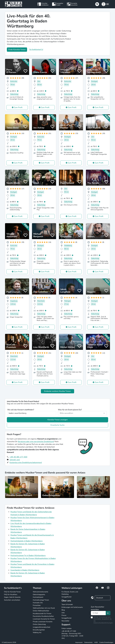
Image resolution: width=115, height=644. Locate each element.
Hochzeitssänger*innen (41, 600)
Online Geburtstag (39, 624)
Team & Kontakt (67, 604)
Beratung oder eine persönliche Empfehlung (36, 442)
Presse (64, 615)
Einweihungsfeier (39, 630)
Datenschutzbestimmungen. (103, 623)
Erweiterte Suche (58, 425)
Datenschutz (88, 642)
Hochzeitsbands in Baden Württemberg (26, 541)
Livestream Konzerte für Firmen (44, 619)
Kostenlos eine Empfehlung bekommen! (26, 463)
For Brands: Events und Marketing (70, 593)
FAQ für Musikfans (11, 594)
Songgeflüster (67, 597)
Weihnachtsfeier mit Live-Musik (44, 608)
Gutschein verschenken (12, 600)
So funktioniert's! (36, 49)
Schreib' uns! (15, 460)
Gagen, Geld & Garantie (12, 597)
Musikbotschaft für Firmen (42, 614)
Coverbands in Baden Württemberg (25, 570)
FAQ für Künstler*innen (12, 592)
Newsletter (65, 621)
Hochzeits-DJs (38, 603)
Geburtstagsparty (39, 594)
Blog (63, 610)
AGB (96, 642)
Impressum (79, 642)
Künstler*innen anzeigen (58, 420)
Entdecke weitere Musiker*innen (57, 391)
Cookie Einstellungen (106, 642)
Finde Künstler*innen (17, 50)
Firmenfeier (37, 605)
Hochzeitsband (38, 597)
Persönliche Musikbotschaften (43, 616)
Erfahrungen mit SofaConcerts (72, 607)
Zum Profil (18, 107)
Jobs (63, 613)
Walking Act (37, 633)
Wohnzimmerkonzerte (40, 592)
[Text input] (98, 613)
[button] (105, 4)
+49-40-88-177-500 (18, 457)
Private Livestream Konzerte (43, 622)
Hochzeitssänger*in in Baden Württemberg (28, 556)
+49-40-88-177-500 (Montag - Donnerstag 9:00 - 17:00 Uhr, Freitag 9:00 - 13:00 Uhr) (72, 635)
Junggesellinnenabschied (41, 627)
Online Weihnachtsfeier (41, 611)
